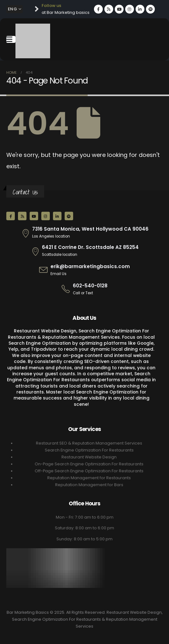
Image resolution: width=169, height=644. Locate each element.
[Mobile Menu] (11, 39)
